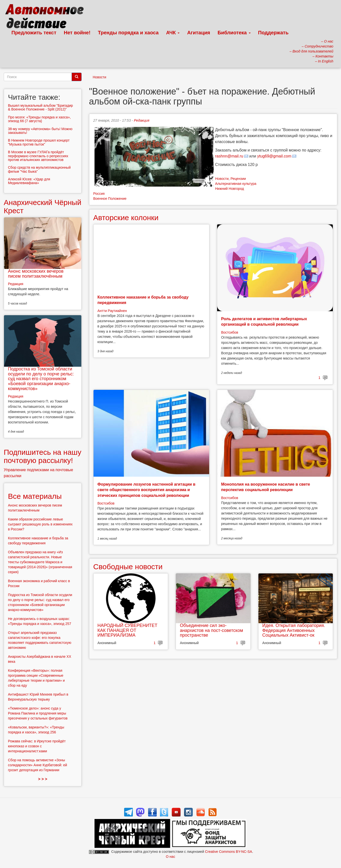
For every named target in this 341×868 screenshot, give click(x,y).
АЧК (173, 33)
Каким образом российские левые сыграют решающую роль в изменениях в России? (40, 524)
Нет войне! (77, 33)
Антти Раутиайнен (112, 311)
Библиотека (234, 33)
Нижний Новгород (230, 189)
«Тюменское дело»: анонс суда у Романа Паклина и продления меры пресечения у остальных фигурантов (38, 713)
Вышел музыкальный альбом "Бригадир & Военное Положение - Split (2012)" (40, 107)
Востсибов (230, 332)
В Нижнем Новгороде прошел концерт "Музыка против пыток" (39, 142)
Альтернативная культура (236, 184)
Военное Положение (110, 199)
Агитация (198, 33)
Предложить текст (34, 33)
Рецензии (238, 179)
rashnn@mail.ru (229, 156)
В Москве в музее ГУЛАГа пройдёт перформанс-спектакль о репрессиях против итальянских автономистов (38, 156)
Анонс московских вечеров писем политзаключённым (36, 274)
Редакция (142, 120)
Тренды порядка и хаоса (128, 33)
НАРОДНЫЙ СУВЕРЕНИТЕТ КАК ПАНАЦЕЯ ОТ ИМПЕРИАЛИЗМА (127, 630)
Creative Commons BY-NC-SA (228, 852)
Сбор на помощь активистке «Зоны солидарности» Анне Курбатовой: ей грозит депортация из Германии (38, 765)
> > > (43, 779)
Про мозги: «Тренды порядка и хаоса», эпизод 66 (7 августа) (39, 119)
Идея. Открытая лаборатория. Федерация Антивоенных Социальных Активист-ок (294, 630)
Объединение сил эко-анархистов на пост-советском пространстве (211, 630)
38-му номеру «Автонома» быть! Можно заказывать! (40, 131)
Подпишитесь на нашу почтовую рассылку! (43, 456)
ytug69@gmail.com (274, 156)
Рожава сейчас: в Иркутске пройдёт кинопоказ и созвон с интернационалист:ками (37, 746)
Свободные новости (128, 567)
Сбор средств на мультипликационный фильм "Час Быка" (39, 169)
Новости (99, 77)
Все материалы (35, 496)
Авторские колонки (126, 218)
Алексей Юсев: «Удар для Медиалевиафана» (29, 181)
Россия (99, 194)
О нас (170, 857)
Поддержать (273, 33)
